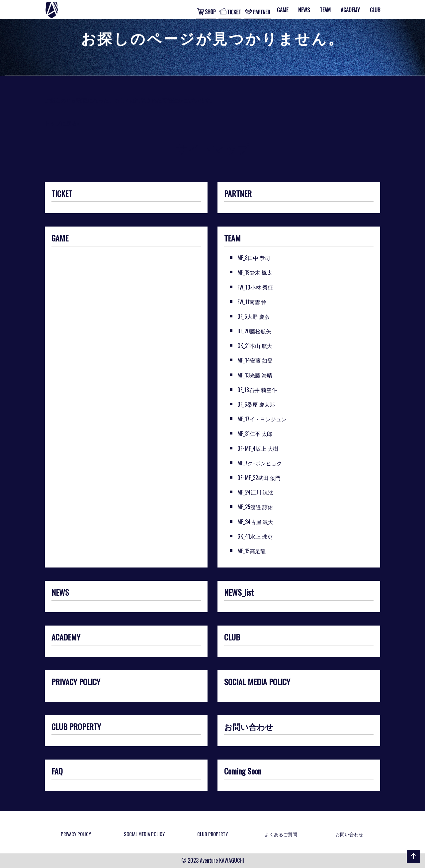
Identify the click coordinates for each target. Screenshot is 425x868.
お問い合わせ (249, 727)
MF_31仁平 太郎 (255, 434)
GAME (60, 238)
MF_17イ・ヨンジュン (262, 419)
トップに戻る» (62, 123)
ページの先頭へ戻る (412, 863)
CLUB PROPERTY (76, 727)
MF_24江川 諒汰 (255, 492)
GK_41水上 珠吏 (255, 536)
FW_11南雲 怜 (252, 302)
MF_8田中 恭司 (254, 258)
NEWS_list (239, 593)
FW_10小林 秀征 (255, 287)
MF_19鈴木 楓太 (255, 272)
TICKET (62, 194)
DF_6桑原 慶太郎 (256, 404)
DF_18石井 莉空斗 (257, 390)
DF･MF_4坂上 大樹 (258, 448)
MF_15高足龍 (252, 551)
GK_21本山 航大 (255, 346)
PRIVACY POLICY (76, 682)
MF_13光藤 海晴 (255, 375)
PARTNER (238, 194)
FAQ (57, 771)
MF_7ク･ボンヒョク (260, 463)
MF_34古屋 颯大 (255, 522)
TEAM (232, 238)
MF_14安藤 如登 (255, 360)
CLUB (232, 637)
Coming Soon (243, 771)
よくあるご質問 (281, 834)
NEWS (60, 593)
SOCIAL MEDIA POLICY (257, 682)
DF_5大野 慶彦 (254, 316)
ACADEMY (66, 637)
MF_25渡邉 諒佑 (255, 507)
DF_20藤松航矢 (254, 331)
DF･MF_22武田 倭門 (259, 478)
